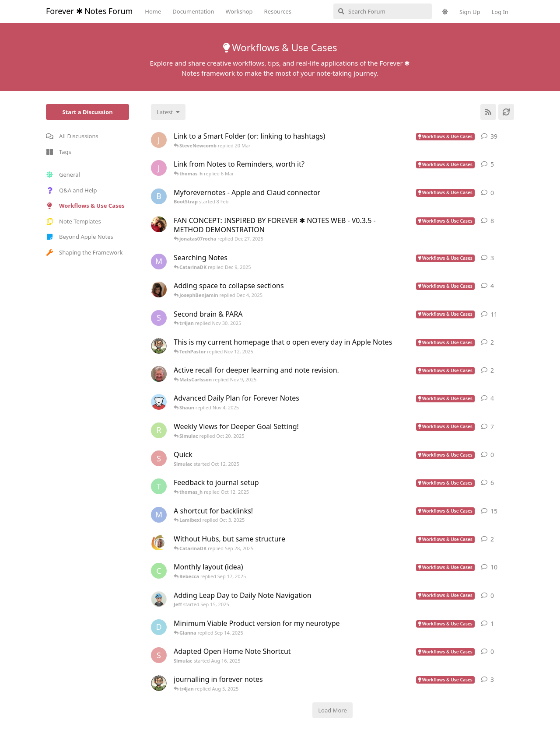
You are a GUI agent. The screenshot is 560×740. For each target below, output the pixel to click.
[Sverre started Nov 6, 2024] (159, 318)
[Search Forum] (383, 11)
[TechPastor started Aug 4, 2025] (159, 683)
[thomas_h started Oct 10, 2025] (159, 486)
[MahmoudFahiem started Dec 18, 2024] (159, 515)
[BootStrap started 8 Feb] (159, 196)
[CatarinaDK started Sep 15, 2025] (159, 543)
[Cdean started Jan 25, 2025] (159, 571)
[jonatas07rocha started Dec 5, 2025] (159, 224)
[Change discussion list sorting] (168, 112)
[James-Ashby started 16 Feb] (159, 168)
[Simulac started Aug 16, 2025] (159, 655)
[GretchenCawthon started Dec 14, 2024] (159, 290)
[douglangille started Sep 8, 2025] (159, 627)
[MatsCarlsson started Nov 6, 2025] (159, 374)
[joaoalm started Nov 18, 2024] (159, 140)
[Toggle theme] (445, 12)
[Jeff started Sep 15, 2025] (159, 599)
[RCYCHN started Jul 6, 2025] (159, 430)
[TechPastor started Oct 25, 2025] (159, 346)
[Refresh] (506, 112)
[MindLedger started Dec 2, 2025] (159, 262)
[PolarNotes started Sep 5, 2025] (159, 402)
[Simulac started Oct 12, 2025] (159, 458)
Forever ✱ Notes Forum (89, 11)
